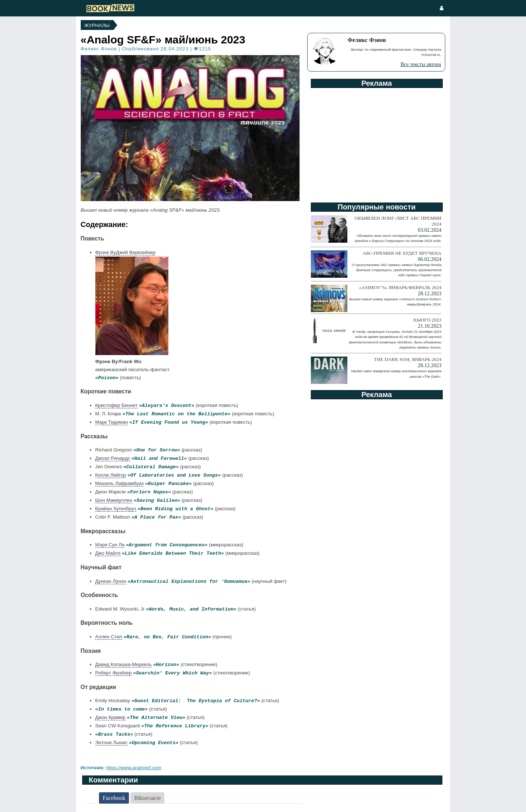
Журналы (97, 25)
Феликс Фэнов (99, 49)
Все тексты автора (421, 64)
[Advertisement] (376, 143)
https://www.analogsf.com (134, 768)
